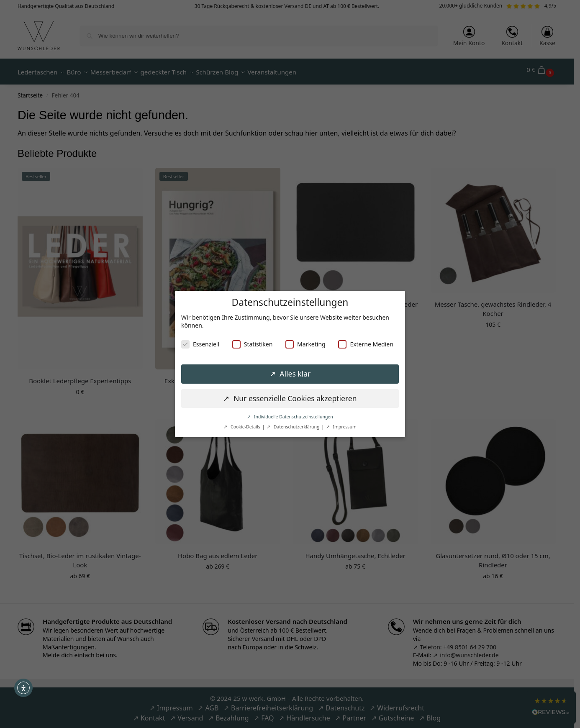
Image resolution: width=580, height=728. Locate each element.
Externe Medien (366, 344)
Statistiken (253, 344)
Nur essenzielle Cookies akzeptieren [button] (294, 398)
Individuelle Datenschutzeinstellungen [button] (293, 417)
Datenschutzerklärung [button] (296, 427)
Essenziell (200, 344)
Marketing (305, 344)
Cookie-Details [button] (245, 427)
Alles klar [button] (294, 374)
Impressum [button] (344, 427)
